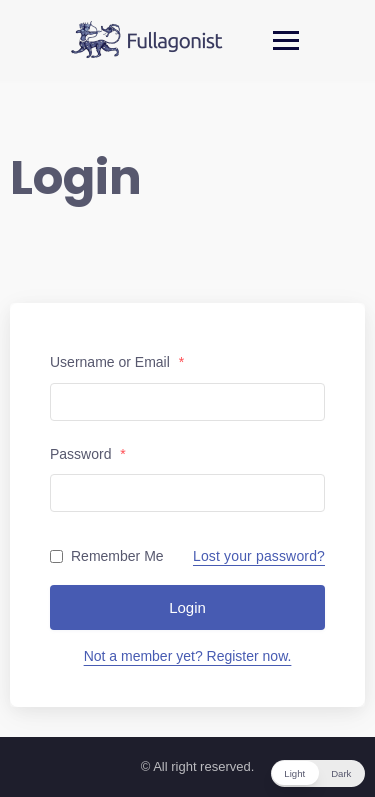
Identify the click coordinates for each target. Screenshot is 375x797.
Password (88, 454)
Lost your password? (259, 556)
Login (187, 607)
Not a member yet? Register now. (188, 656)
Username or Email (117, 362)
